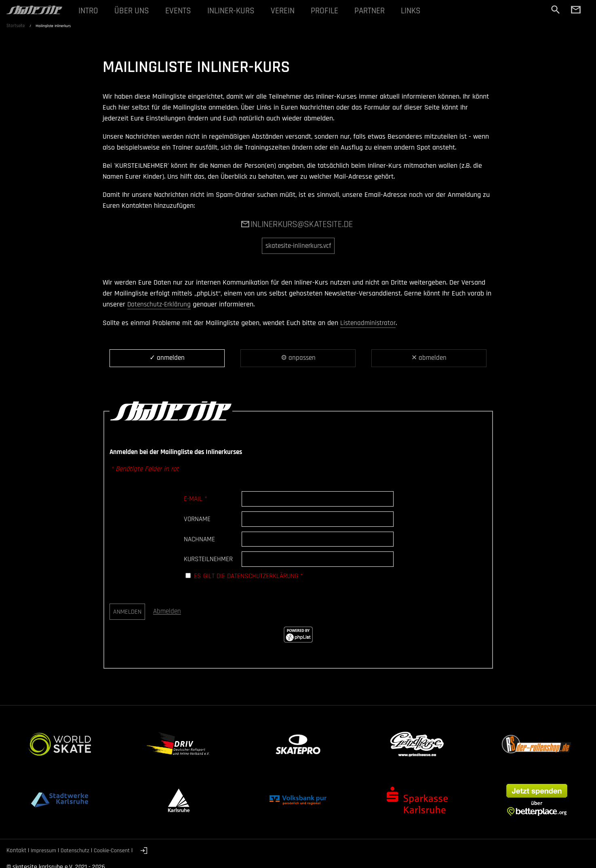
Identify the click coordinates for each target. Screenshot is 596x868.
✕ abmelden (429, 358)
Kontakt (16, 850)
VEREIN (290, 11)
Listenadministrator (369, 322)
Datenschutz (79, 850)
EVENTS (181, 11)
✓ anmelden (167, 358)
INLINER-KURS (236, 11)
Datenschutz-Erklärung (161, 304)
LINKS (423, 11)
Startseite (16, 27)
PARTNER (380, 11)
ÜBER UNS (133, 11)
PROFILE (333, 11)
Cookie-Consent (118, 850)
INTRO (89, 11)
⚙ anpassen (298, 358)
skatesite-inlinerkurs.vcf (298, 246)
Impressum (45, 850)
